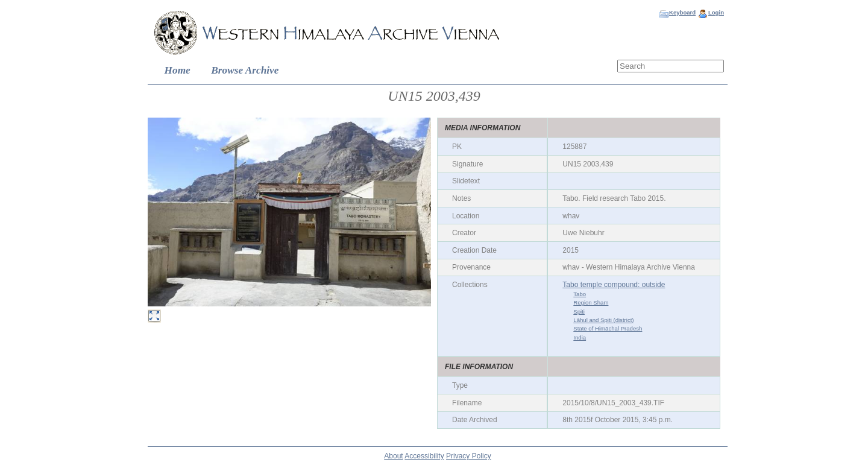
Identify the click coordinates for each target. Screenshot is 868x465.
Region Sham (591, 302)
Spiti (579, 312)
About (393, 456)
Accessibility (424, 456)
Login (716, 12)
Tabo (580, 294)
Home (178, 70)
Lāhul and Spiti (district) (603, 320)
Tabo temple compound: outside (614, 285)
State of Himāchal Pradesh (608, 328)
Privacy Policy (469, 456)
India (580, 337)
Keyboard (682, 12)
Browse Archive (245, 70)
